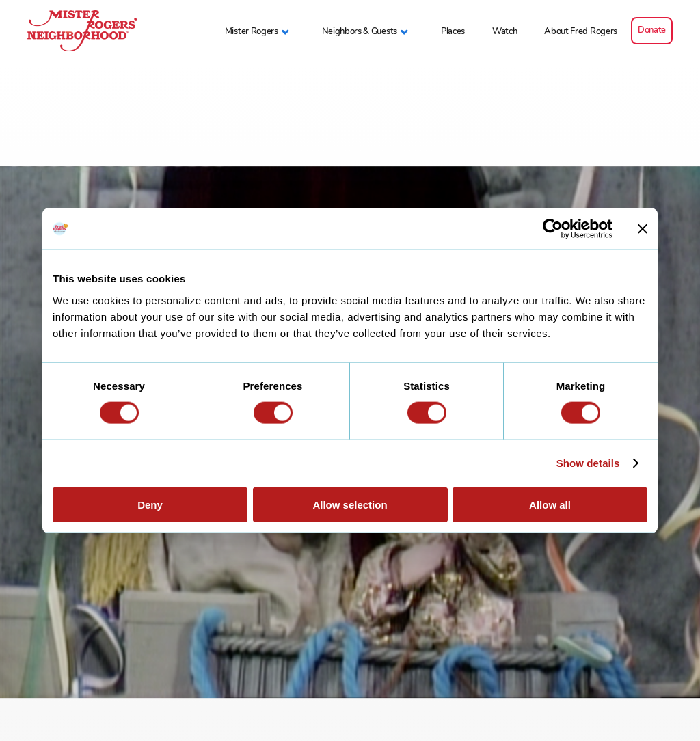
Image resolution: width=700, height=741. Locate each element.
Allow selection (350, 504)
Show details (588, 463)
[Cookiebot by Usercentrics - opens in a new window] (553, 229)
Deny (150, 504)
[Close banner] (643, 229)
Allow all (550, 504)
